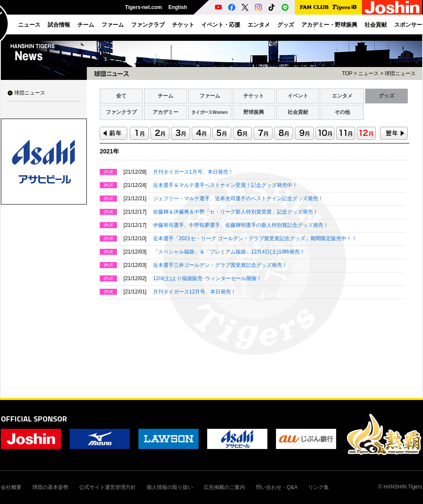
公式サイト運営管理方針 (107, 487)
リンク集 (319, 487)
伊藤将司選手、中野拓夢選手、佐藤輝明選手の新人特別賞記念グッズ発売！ (241, 225)
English (178, 7)
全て (121, 96)
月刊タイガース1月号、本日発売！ (193, 172)
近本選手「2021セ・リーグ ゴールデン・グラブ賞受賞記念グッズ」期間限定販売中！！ (255, 238)
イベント (298, 96)
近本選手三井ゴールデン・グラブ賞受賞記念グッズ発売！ (220, 265)
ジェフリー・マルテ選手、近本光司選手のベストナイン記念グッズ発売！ (238, 199)
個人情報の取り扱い (170, 487)
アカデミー (166, 112)
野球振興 (254, 112)
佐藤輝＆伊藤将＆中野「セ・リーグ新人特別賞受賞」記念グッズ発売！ (236, 212)
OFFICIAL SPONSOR (34, 419)
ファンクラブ (121, 112)
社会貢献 (298, 112)
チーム (166, 96)
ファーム (210, 96)
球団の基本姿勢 (50, 487)
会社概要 (11, 487)
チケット (254, 96)
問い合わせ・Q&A (277, 487)
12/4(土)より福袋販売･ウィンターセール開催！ (207, 278)
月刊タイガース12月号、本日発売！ (195, 292)
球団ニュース (30, 93)
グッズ (386, 96)
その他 (342, 112)
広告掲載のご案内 (224, 487)
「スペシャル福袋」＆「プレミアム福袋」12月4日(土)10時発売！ (229, 252)
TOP (347, 73)
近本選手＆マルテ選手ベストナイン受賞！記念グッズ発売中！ (225, 185)
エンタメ (342, 96)
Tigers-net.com (144, 7)
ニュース (368, 73)
